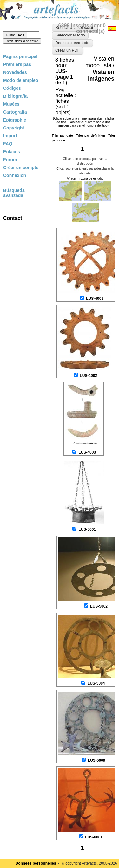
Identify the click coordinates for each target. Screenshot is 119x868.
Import (10, 136)
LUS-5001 (87, 529)
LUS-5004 (96, 683)
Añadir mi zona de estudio (85, 178)
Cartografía (15, 112)
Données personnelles (36, 863)
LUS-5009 (97, 760)
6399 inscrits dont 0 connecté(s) (82, 28)
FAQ (8, 144)
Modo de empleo (21, 80)
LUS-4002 (88, 376)
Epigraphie (15, 120)
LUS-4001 (95, 299)
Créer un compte (21, 168)
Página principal (20, 56)
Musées (11, 104)
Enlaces (12, 152)
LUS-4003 (87, 452)
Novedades (15, 72)
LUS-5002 (99, 606)
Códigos (12, 88)
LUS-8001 (94, 837)
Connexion (15, 175)
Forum (10, 160)
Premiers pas (17, 64)
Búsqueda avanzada (14, 193)
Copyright (14, 128)
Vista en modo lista (100, 62)
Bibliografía (15, 96)
